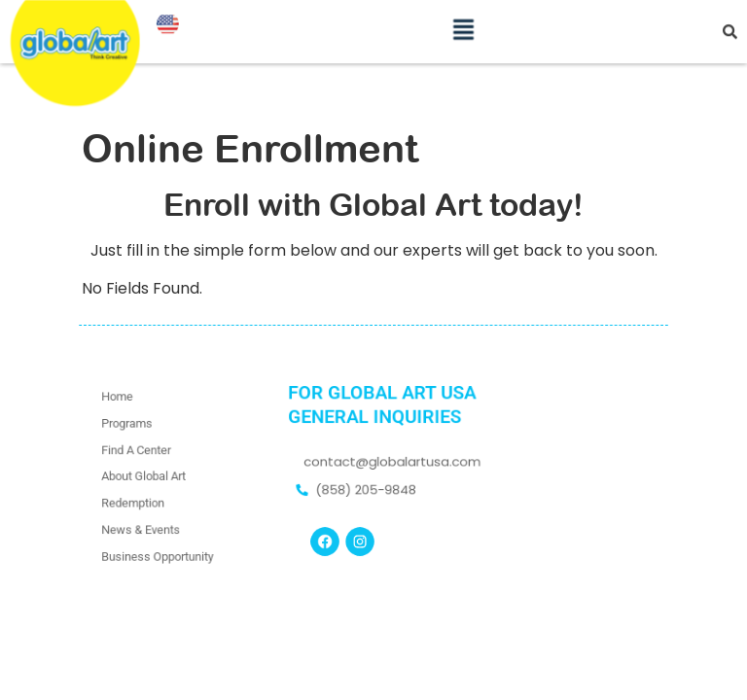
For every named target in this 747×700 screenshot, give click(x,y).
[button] (463, 23)
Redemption (135, 501)
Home (120, 401)
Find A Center (138, 451)
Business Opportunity (158, 551)
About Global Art (144, 476)
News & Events (142, 525)
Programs (129, 426)
